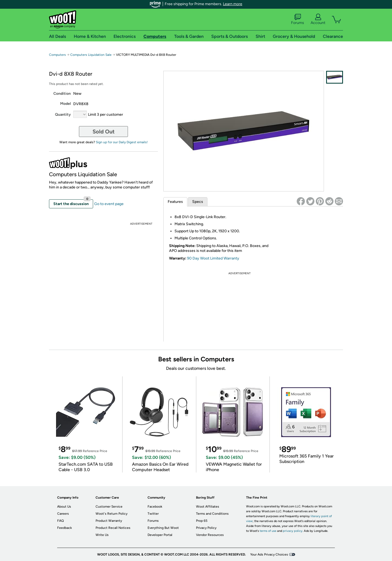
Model (65, 104)
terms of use (268, 531)
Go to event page (109, 204)
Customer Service (109, 507)
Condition (62, 94)
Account (318, 19)
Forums (298, 19)
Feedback (65, 528)
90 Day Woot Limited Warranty (213, 258)
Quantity (63, 115)
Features (175, 202)
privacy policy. (293, 531)
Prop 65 (202, 521)
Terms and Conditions (212, 514)
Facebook (155, 507)
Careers (63, 514)
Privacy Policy (206, 528)
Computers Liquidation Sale (91, 55)
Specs (198, 202)
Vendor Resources (210, 535)
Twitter (153, 514)
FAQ (60, 521)
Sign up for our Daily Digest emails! (122, 142)
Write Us (102, 535)
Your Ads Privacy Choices (269, 554)
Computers (57, 55)
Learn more (233, 4)
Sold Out (104, 132)
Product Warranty (109, 521)
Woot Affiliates (208, 507)
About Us (64, 507)
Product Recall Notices (113, 528)
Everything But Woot (163, 528)
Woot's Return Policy (111, 514)
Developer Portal (160, 535)
